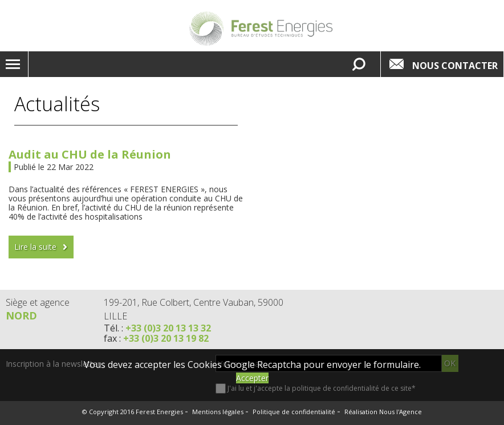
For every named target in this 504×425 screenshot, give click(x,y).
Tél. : (157, 328)
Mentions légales (218, 412)
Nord (21, 315)
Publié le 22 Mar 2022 (54, 167)
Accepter (252, 378)
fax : (156, 338)
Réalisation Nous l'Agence (383, 412)
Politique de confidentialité (294, 412)
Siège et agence (38, 302)
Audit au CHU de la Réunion (90, 154)
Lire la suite (35, 247)
